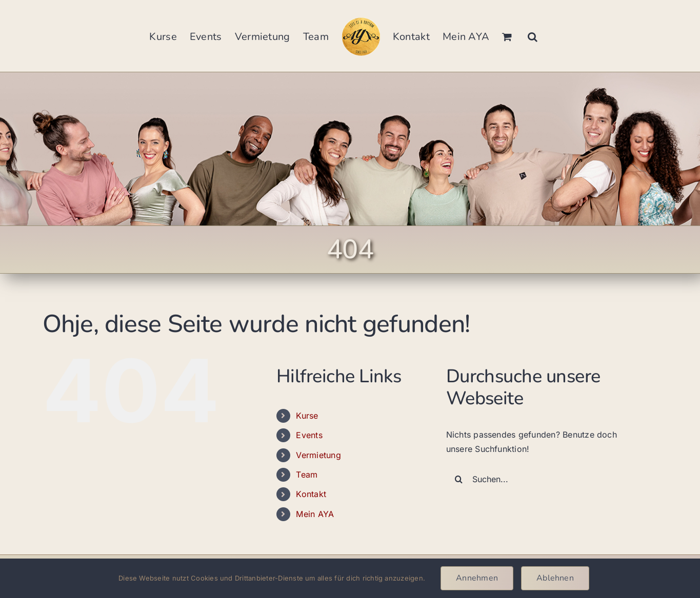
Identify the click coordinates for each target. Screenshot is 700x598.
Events (309, 435)
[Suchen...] (544, 479)
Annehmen (477, 578)
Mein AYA (315, 514)
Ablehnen (555, 578)
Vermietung (318, 455)
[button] (533, 36)
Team (307, 475)
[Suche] (459, 479)
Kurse (307, 416)
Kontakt (311, 494)
